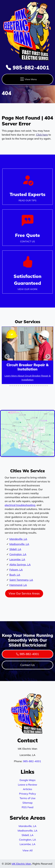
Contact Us (27, 665)
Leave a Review (27, 785)
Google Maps (27, 780)
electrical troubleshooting (20, 505)
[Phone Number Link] (27, 228)
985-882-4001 (27, 68)
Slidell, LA (15, 549)
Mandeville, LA (18, 539)
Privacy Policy (27, 794)
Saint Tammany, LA (21, 580)
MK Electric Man (21, 864)
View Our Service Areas (24, 593)
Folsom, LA (16, 570)
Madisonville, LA (19, 544)
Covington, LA (18, 554)
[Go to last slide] (7, 357)
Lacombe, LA (17, 559)
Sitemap (27, 803)
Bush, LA (15, 575)
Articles (27, 789)
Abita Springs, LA (20, 564)
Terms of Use (27, 798)
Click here (42, 135)
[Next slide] (48, 357)
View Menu (28, 79)
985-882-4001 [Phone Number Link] (28, 654)
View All (27, 850)
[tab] (8, 386)
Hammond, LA (18, 585)
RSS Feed (28, 807)
